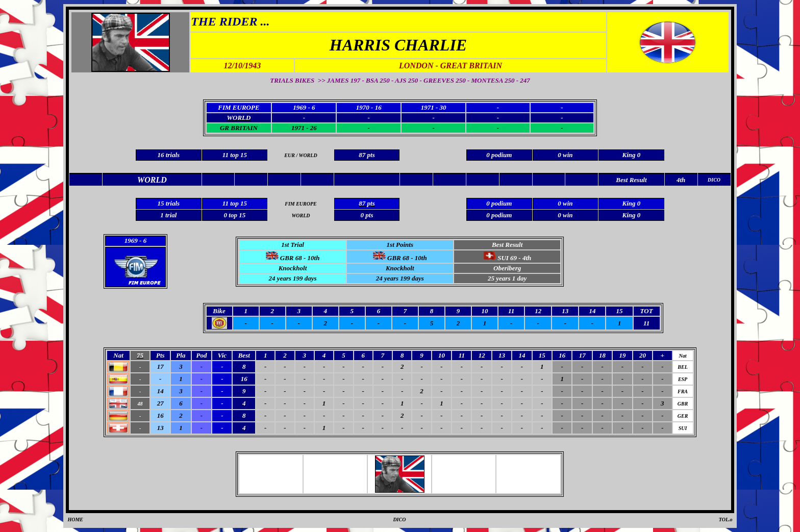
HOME (75, 520)
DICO (399, 520)
